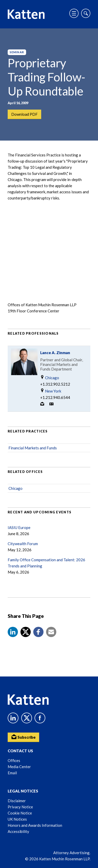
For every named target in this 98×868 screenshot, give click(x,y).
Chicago (50, 378)
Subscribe (23, 737)
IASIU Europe (19, 527)
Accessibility (18, 831)
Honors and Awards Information (35, 825)
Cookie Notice (20, 813)
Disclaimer (17, 801)
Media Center (19, 767)
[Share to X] (26, 632)
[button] (13, 632)
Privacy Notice (20, 807)
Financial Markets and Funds (33, 448)
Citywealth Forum (23, 544)
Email (12, 773)
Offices (14, 760)
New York (51, 391)
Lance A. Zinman (55, 353)
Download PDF (24, 114)
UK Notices (17, 819)
